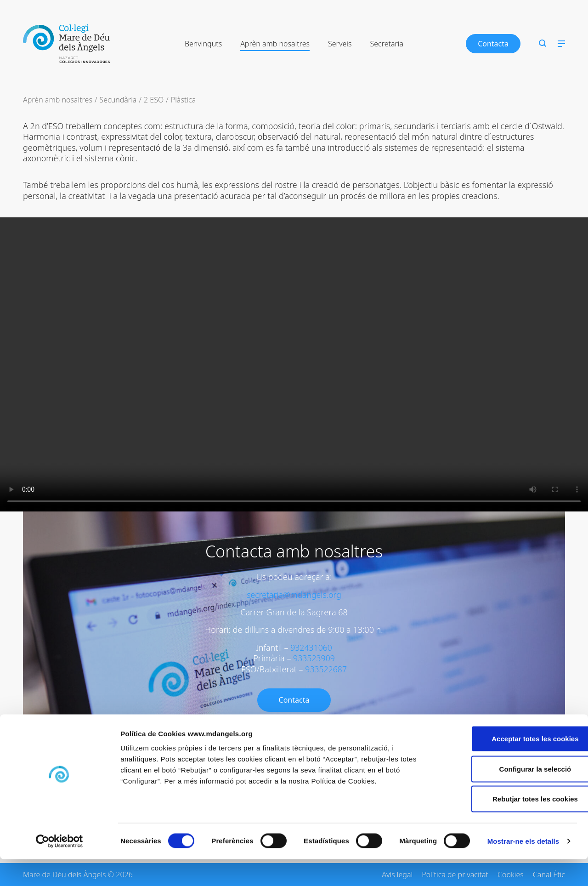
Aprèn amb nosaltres (275, 44)
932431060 (311, 647)
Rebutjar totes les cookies (511, 826)
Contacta (493, 44)
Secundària (118, 100)
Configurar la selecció (512, 796)
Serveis (340, 44)
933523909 (314, 658)
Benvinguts (203, 44)
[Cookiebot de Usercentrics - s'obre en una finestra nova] (59, 868)
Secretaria (387, 44)
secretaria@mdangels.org (294, 595)
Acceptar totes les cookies (511, 765)
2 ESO (154, 100)
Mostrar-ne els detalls (523, 868)
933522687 (326, 669)
